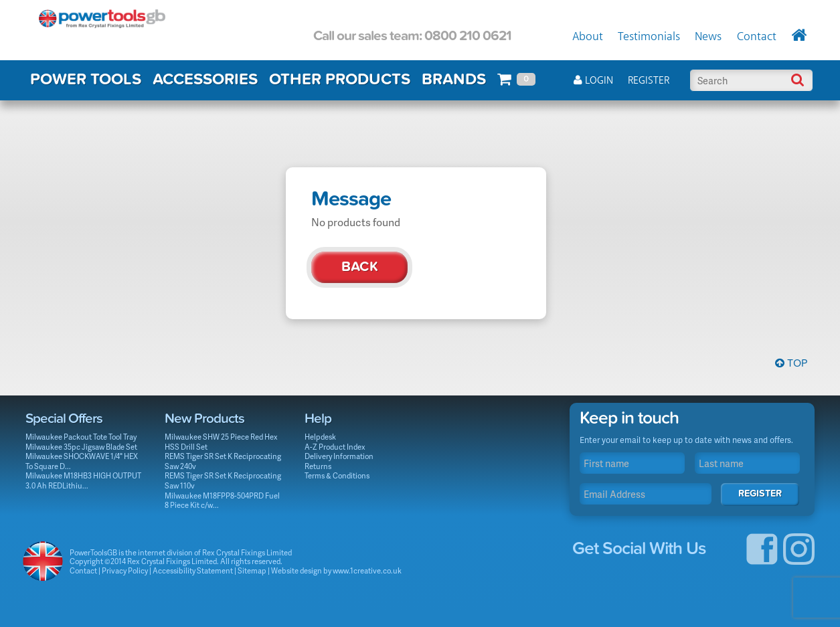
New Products (204, 419)
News (708, 37)
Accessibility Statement (193, 570)
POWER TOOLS (86, 79)
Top (791, 363)
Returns (318, 466)
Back (360, 267)
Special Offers (64, 419)
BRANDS (454, 79)
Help (318, 419)
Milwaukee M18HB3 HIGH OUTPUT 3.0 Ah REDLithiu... (83, 480)
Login (593, 81)
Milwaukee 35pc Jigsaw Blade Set (81, 447)
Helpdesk (320, 437)
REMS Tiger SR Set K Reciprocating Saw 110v (223, 480)
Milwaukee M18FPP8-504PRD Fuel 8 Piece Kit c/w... (222, 501)
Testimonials (649, 37)
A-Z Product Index (335, 447)
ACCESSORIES (205, 79)
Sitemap (252, 570)
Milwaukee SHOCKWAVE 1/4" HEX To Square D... (82, 461)
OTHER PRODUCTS (340, 79)
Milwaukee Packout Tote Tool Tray (81, 437)
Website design (297, 570)
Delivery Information (339, 456)
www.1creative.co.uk (367, 570)
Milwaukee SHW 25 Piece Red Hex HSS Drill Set (221, 442)
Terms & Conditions (337, 475)
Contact (757, 37)
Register (649, 81)
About (588, 37)
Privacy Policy (125, 570)
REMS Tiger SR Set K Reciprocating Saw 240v (223, 461)
